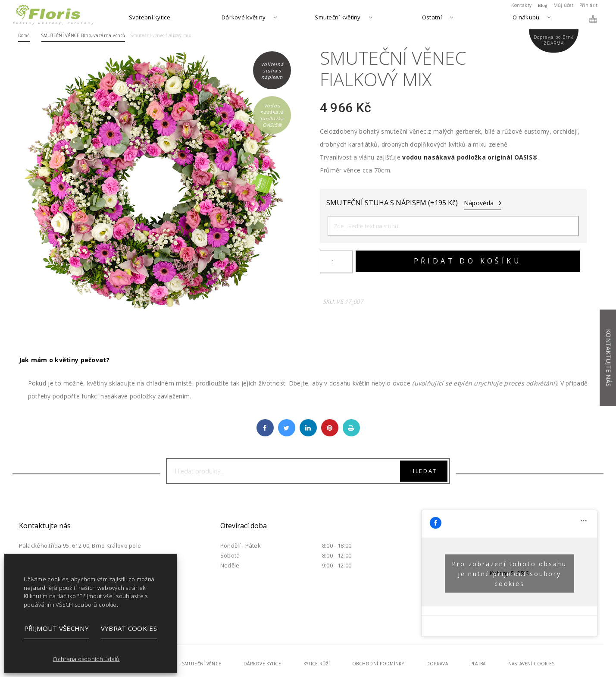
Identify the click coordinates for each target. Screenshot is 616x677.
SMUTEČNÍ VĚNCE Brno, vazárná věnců (83, 35)
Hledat (424, 471)
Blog (543, 5)
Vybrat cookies (129, 628)
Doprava (437, 664)
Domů (24, 35)
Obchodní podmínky (378, 664)
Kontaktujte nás (608, 358)
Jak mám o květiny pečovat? (64, 360)
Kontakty (521, 5)
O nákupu (526, 18)
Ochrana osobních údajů (86, 659)
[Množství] (336, 262)
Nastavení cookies (532, 664)
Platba (478, 664)
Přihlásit (589, 5)
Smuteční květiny (338, 18)
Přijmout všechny (56, 628)
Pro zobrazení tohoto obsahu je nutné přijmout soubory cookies (509, 573)
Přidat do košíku (468, 261)
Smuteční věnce (202, 664)
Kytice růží (317, 664)
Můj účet (563, 5)
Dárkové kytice (262, 664)
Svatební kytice (150, 18)
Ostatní (432, 18)
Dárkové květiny (244, 18)
